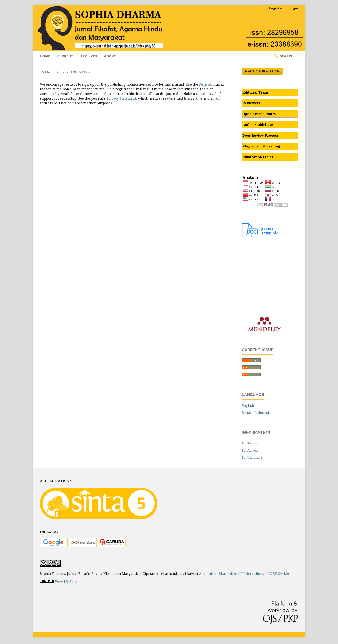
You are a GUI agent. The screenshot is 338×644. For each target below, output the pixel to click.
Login (293, 8)
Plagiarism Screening (261, 146)
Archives (89, 56)
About (111, 56)
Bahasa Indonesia (256, 412)
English (248, 405)
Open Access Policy (259, 114)
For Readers (250, 443)
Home (45, 56)
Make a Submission (262, 71)
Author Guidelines (258, 125)
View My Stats (66, 582)
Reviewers (252, 103)
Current (65, 56)
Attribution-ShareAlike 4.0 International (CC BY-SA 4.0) (244, 574)
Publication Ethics (258, 157)
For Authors (250, 450)
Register (276, 8)
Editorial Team (255, 92)
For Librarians (252, 457)
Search (286, 56)
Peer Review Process (261, 135)
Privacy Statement (121, 98)
